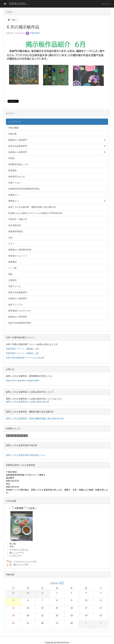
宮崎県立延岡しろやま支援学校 (21, 4)
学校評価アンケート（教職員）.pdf (22, 349)
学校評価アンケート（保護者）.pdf (22, 353)
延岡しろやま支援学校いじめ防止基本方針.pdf (27, 402)
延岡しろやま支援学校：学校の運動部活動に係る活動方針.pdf (35, 419)
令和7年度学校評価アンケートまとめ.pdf (25, 358)
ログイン (106, 4)
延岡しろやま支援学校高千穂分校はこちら (26, 455)
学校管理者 (33, 33)
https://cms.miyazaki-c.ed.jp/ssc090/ (23, 380)
